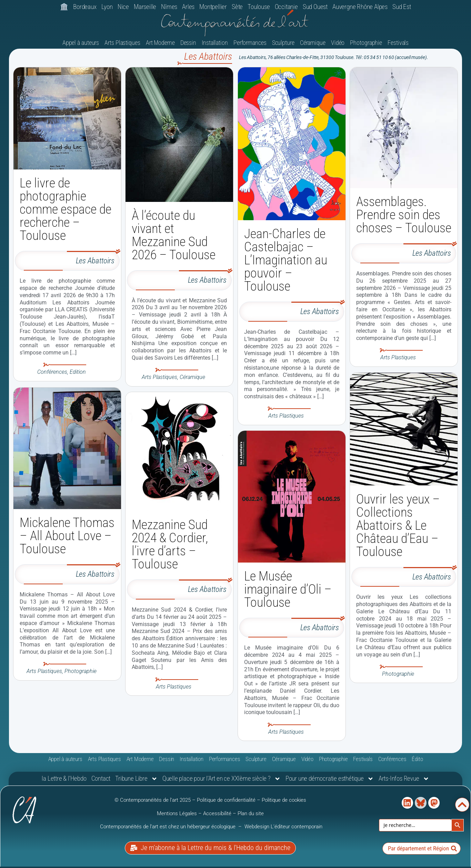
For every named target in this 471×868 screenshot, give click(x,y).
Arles (188, 7)
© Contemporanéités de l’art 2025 (153, 802)
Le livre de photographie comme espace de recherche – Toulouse (66, 212)
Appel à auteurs (81, 45)
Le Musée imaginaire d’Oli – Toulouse (288, 592)
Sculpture (283, 45)
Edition (78, 374)
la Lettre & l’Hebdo (64, 781)
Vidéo (338, 45)
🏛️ (64, 7)
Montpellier (213, 7)
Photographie (366, 45)
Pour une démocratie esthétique (330, 781)
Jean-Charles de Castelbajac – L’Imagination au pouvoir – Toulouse (286, 262)
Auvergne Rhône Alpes (360, 7)
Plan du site (251, 816)
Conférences (52, 374)
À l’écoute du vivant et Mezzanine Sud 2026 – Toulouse (174, 237)
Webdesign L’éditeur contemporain (283, 829)
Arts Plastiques (122, 45)
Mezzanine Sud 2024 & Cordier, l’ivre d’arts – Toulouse (170, 547)
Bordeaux (85, 7)
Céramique (313, 45)
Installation (215, 45)
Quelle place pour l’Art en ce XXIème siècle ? (222, 781)
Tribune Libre (136, 781)
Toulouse (259, 7)
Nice (123, 7)
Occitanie (286, 7)
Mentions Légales (177, 816)
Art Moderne (160, 45)
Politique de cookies (284, 802)
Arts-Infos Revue (404, 781)
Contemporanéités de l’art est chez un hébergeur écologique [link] (168, 829)
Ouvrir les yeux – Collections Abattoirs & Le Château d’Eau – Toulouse (398, 527)
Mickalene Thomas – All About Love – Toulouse (67, 537)
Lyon (107, 7)
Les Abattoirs (95, 263)
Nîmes (169, 7)
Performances (250, 45)
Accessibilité (217, 816)
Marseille (145, 7)
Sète (237, 7)
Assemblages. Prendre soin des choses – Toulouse (404, 217)
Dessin (188, 45)
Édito (417, 761)
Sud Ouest (315, 7)
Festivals (398, 45)
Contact (101, 781)
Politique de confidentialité (226, 802)
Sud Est (402, 7)
